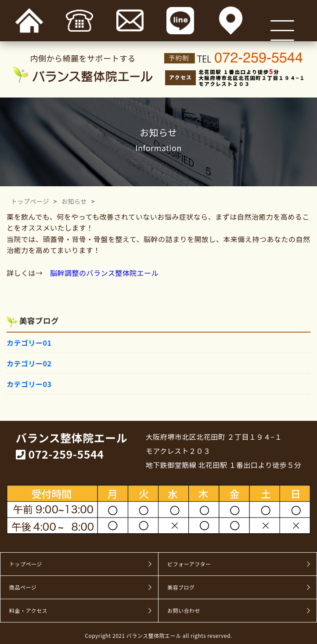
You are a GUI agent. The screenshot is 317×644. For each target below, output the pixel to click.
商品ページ (23, 587)
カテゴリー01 (29, 343)
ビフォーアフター (189, 564)
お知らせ (74, 201)
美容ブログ (181, 587)
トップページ (30, 201)
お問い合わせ (184, 611)
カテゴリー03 (29, 384)
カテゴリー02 (29, 363)
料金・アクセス (28, 611)
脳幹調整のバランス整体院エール (104, 273)
